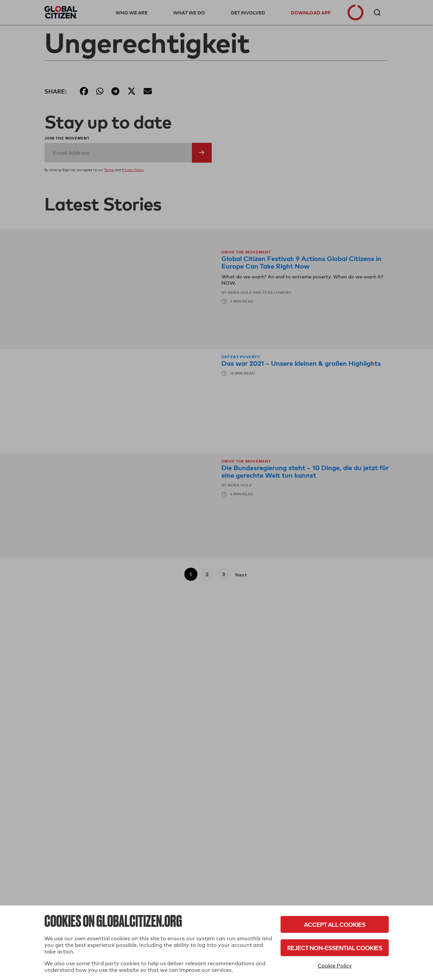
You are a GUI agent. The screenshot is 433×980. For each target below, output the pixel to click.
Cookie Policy (335, 966)
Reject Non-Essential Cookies (335, 948)
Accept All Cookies (335, 924)
